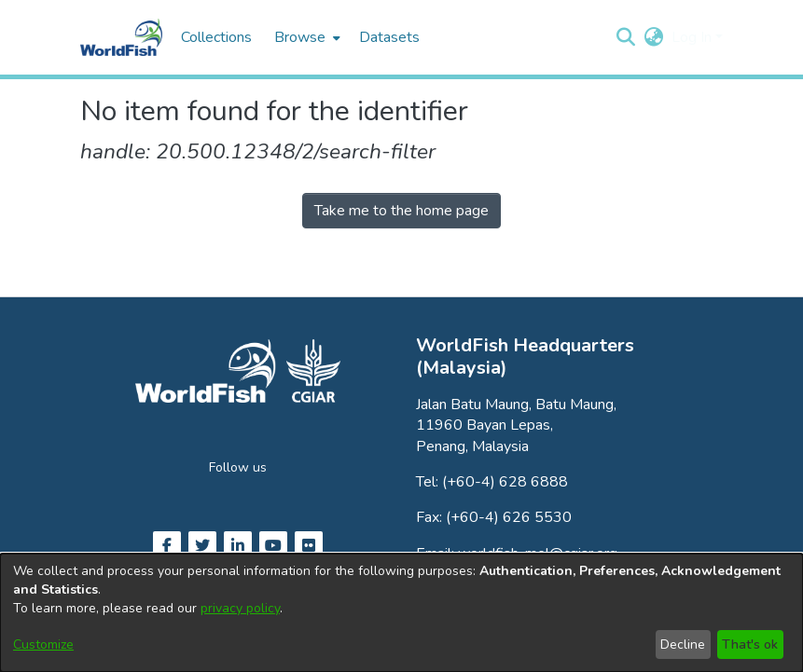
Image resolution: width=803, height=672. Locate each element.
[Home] (121, 37)
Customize (43, 645)
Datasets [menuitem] (389, 37)
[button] (626, 37)
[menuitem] (305, 37)
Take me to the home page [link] (401, 211)
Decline (683, 645)
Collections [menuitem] (216, 37)
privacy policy (240, 608)
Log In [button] (693, 37)
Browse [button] (300, 37)
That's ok (750, 645)
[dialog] (401, 613)
